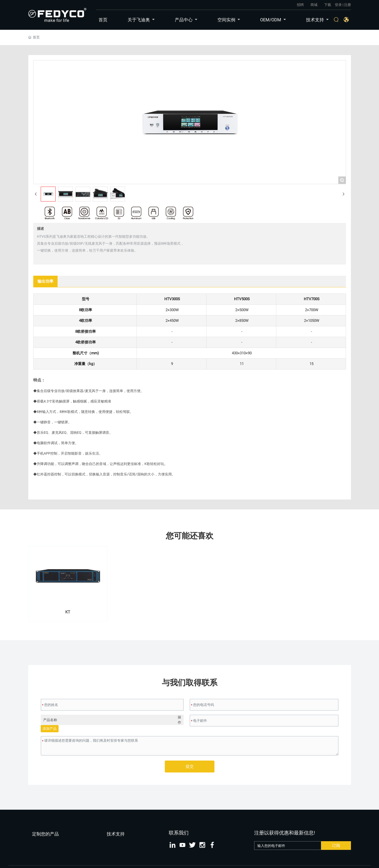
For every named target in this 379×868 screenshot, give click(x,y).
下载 (328, 5)
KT (68, 612)
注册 (347, 5)
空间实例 (229, 20)
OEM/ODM (273, 20)
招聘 (300, 5)
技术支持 (317, 20)
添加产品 (50, 729)
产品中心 (186, 20)
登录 (339, 5)
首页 (103, 20)
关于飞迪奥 (141, 20)
